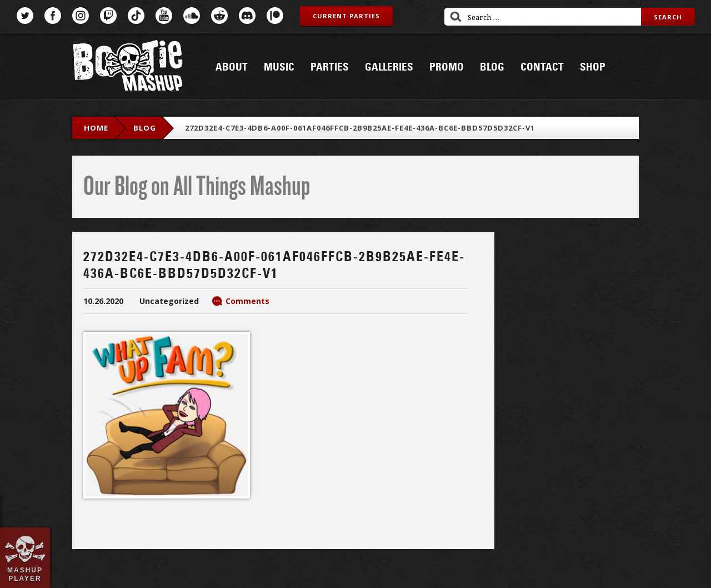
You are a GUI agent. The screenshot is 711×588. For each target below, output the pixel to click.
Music (279, 67)
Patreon (275, 16)
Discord (247, 16)
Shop (593, 67)
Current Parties (346, 16)
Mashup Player (25, 574)
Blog (492, 67)
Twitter (25, 16)
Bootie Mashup (128, 68)
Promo (447, 67)
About (232, 67)
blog (145, 128)
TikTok (136, 16)
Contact (542, 67)
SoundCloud (192, 16)
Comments (247, 301)
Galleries (389, 67)
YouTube (164, 16)
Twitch (108, 16)
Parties (330, 67)
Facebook (53, 16)
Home (96, 128)
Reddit (219, 16)
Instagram (81, 16)
